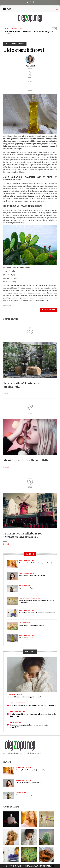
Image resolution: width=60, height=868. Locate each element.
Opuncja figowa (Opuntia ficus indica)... (32, 625)
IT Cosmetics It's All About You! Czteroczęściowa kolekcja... (23, 535)
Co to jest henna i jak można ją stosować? (24, 697)
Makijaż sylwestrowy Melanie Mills (26, 460)
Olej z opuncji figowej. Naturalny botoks (32, 575)
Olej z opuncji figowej (26, 638)
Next (55, 28)
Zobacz (7, 394)
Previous (53, 28)
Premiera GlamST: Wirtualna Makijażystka (22, 385)
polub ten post (48, 310)
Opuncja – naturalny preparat (29, 588)
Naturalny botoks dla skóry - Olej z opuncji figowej (29, 32)
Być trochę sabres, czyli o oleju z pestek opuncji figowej (37, 613)
